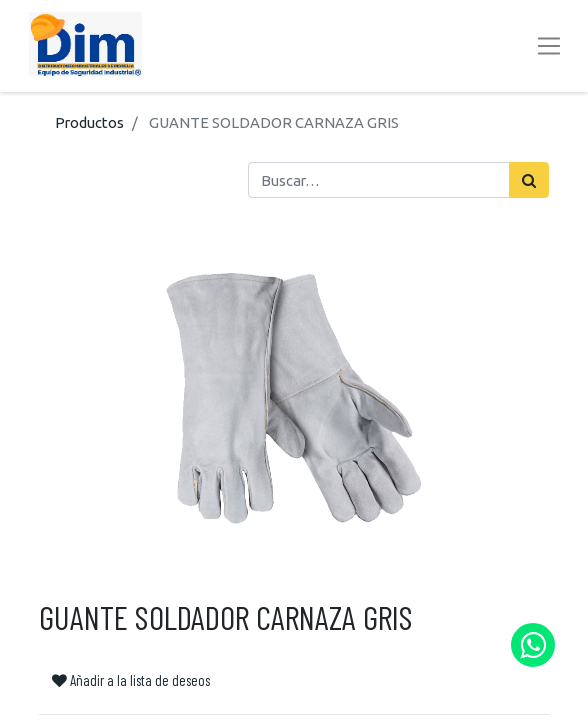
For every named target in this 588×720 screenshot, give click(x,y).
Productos (89, 122)
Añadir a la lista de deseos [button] (131, 680)
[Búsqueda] (529, 180)
